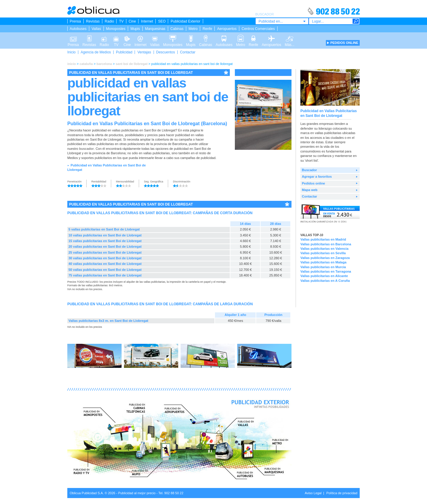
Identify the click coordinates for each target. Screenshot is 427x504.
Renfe (207, 29)
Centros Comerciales (258, 29)
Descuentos (166, 52)
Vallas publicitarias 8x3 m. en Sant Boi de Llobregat (108, 321)
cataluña (86, 64)
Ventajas (144, 52)
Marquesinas (155, 29)
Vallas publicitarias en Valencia (324, 249)
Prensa (75, 21)
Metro (193, 29)
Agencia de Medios (96, 52)
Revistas (93, 21)
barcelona (104, 64)
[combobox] (282, 21)
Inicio (71, 52)
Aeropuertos (227, 29)
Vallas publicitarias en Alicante (324, 276)
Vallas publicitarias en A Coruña (325, 281)
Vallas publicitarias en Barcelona (326, 244)
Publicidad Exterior (185, 21)
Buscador (309, 170)
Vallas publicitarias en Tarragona (326, 271)
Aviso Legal (313, 493)
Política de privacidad (342, 493)
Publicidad (124, 52)
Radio (109, 21)
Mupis (135, 29)
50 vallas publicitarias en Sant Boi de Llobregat (105, 270)
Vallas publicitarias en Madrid (323, 239)
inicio (72, 64)
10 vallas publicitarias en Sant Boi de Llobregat (105, 235)
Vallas (96, 29)
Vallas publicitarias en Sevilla (323, 253)
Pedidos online (313, 183)
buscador (87, 149)
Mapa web (310, 190)
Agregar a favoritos (317, 177)
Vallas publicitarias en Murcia (323, 267)
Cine (132, 21)
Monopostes (116, 29)
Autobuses (78, 29)
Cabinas (177, 29)
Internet (147, 21)
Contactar (188, 52)
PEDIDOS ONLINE (344, 43)
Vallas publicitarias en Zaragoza (325, 258)
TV (121, 21)
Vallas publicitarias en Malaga (323, 262)
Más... (290, 38)
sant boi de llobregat (132, 64)
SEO (162, 21)
